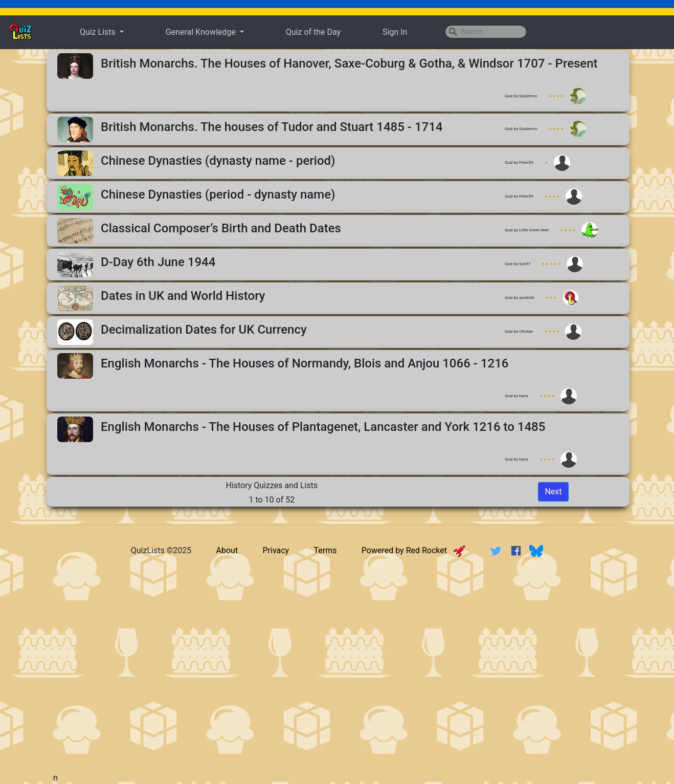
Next (553, 492)
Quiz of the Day (313, 32)
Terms (325, 550)
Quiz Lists (99, 32)
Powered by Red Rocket (413, 550)
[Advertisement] (337, 645)
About (227, 550)
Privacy (276, 550)
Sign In (395, 32)
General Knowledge (202, 32)
